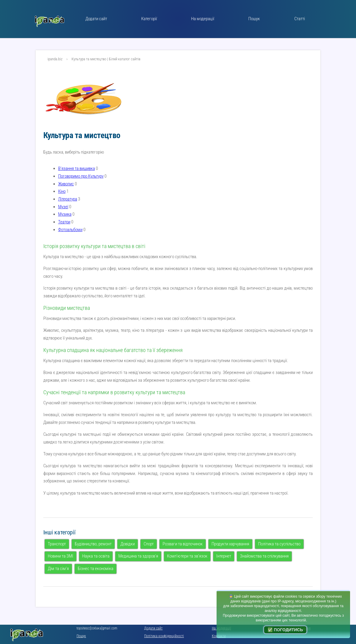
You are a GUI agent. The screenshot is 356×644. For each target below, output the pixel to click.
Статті (300, 19)
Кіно (62, 191)
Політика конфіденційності (164, 636)
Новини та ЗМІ (61, 556)
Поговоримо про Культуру (81, 176)
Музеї (63, 207)
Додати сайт (96, 19)
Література (68, 199)
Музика (65, 214)
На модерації (203, 19)
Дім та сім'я (58, 569)
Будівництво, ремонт (93, 544)
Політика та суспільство (279, 544)
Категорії (149, 19)
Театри (64, 222)
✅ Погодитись (285, 630)
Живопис (66, 184)
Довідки (128, 544)
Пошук (254, 19)
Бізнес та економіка (96, 569)
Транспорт (57, 544)
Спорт (149, 544)
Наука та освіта (96, 556)
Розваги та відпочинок (183, 544)
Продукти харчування (230, 544)
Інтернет (224, 556)
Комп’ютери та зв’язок (187, 556)
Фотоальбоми (70, 230)
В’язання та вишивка (77, 168)
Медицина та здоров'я (138, 556)
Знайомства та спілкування (264, 556)
